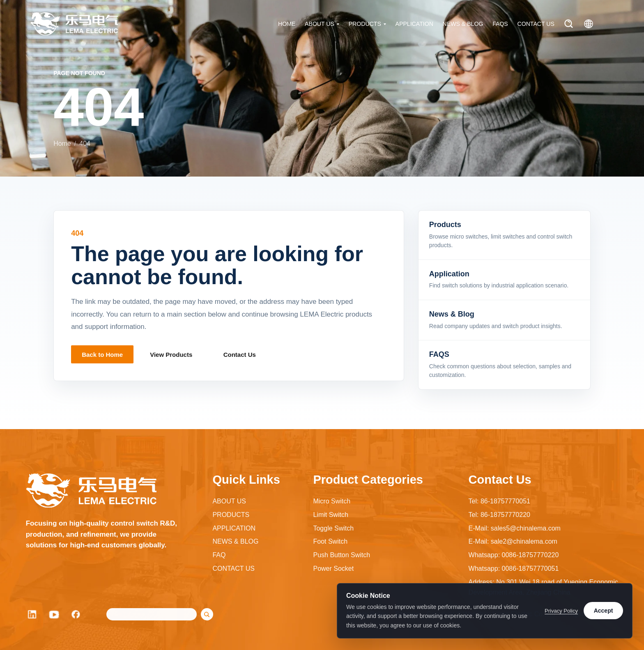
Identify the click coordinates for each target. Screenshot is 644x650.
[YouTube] (54, 614)
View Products (171, 355)
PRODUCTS (365, 24)
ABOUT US (320, 24)
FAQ (219, 555)
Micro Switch (332, 501)
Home (62, 144)
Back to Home (102, 355)
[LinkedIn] (32, 614)
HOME (287, 24)
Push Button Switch (342, 555)
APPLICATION (414, 24)
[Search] (569, 24)
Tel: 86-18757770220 (499, 515)
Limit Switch (330, 515)
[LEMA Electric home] (74, 24)
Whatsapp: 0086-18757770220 (514, 555)
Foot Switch (330, 541)
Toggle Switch (333, 528)
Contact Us (240, 355)
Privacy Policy (561, 611)
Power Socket (333, 568)
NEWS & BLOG (463, 24)
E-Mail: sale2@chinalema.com (513, 541)
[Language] (589, 24)
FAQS (500, 24)
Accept (604, 611)
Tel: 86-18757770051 (499, 501)
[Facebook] (76, 614)
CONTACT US (536, 24)
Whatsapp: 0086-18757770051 (514, 568)
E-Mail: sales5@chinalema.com (515, 528)
